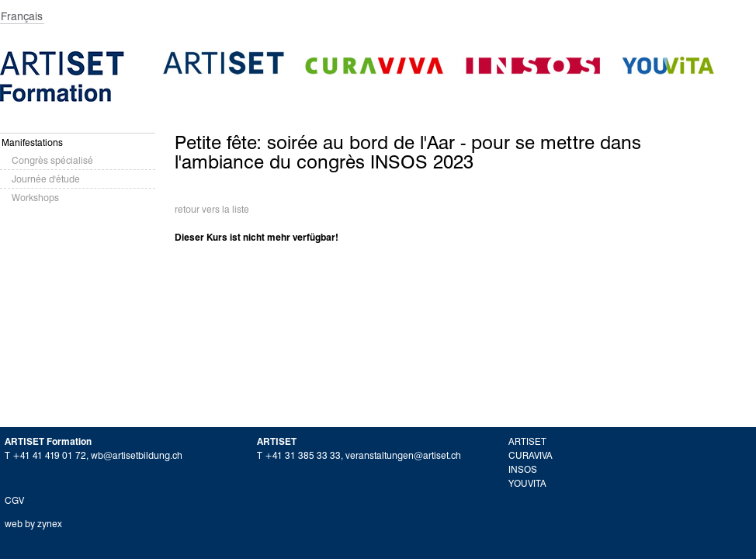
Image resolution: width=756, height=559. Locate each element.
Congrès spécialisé (52, 160)
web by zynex (33, 524)
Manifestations (32, 142)
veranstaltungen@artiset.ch (403, 455)
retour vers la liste (212, 209)
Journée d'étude (46, 179)
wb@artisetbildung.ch (137, 455)
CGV (14, 500)
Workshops (35, 198)
